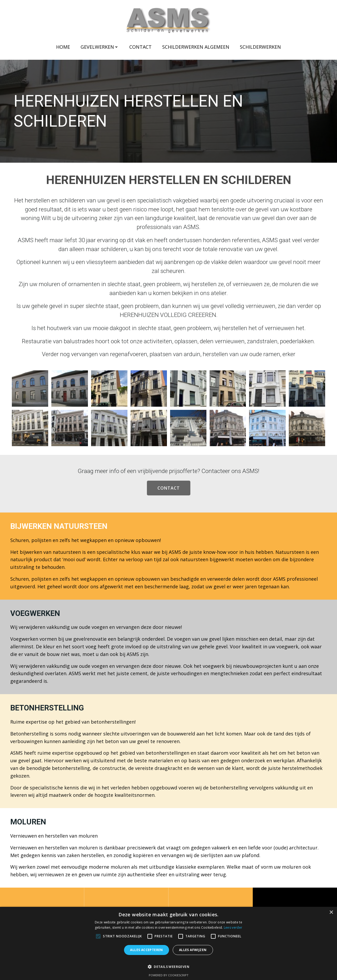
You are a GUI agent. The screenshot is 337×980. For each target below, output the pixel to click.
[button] (168, 964)
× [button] (331, 912)
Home (63, 47)
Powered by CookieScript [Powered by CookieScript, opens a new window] (169, 975)
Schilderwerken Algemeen (196, 47)
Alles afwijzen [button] (193, 950)
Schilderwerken (260, 47)
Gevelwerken (100, 47)
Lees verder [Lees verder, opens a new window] (233, 927)
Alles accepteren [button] (146, 950)
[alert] (168, 943)
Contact (140, 47)
